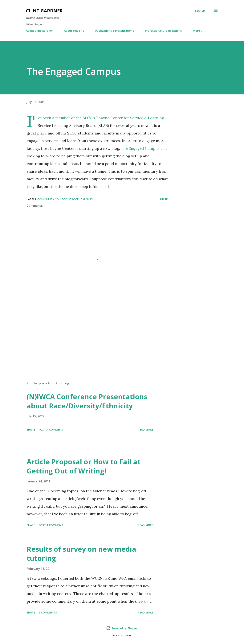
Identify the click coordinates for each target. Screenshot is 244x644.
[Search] (200, 11)
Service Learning (80, 199)
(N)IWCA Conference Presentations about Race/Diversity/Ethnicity (87, 401)
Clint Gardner (44, 11)
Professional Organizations (163, 31)
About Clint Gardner (39, 31)
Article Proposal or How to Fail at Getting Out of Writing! (83, 466)
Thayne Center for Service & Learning (130, 118)
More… (197, 31)
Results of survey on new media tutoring (81, 554)
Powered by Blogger (122, 628)
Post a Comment (51, 429)
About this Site (74, 31)
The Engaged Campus (140, 148)
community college (52, 199)
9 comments (48, 612)
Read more (146, 429)
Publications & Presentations (115, 31)
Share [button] (164, 199)
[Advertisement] (91, 334)
